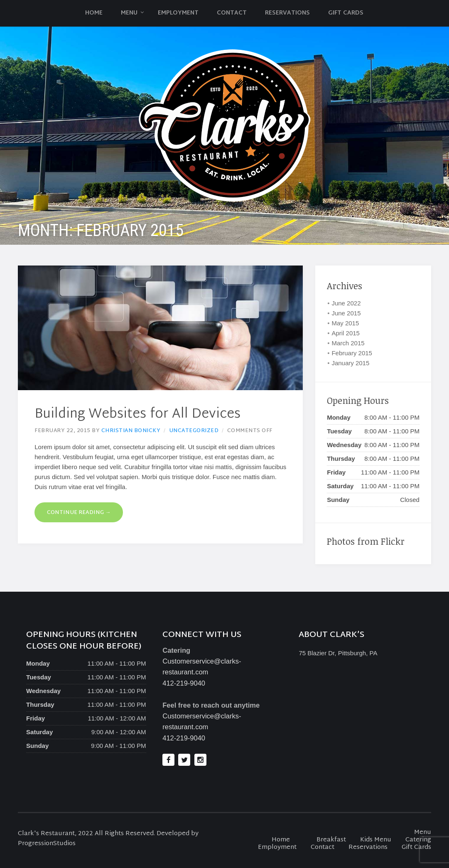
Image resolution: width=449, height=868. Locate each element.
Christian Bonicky (131, 431)
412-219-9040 (184, 683)
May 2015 (345, 323)
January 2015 (350, 363)
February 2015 (352, 353)
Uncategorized (194, 431)
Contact (232, 13)
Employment (178, 13)
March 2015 (348, 343)
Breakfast (331, 840)
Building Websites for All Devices (137, 414)
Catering (418, 840)
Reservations (287, 13)
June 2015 (346, 313)
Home (94, 13)
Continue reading (79, 513)
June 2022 (346, 303)
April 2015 (346, 333)
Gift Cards (346, 13)
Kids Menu (376, 840)
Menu (129, 13)
